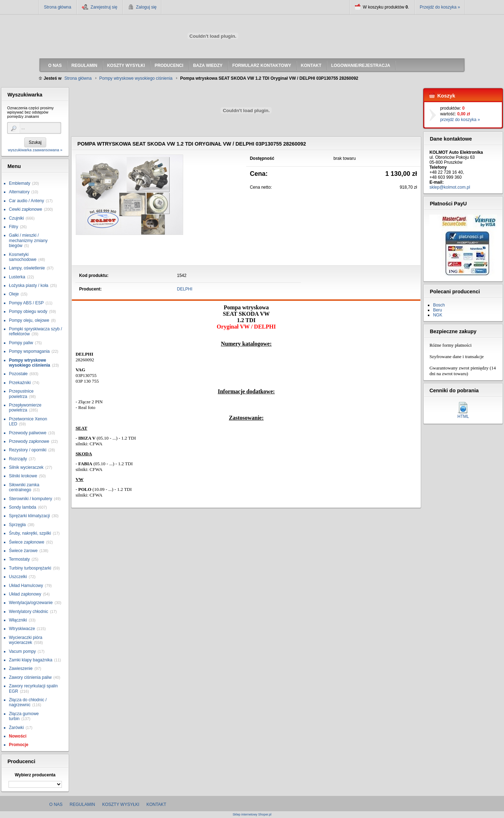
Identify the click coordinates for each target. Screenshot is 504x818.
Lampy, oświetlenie (27, 268)
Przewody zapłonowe (29, 441)
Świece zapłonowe (26, 542)
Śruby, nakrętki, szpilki (30, 533)
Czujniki (16, 218)
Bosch (439, 305)
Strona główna (58, 7)
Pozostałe (18, 374)
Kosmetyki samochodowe (23, 257)
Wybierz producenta (35, 775)
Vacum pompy (22, 651)
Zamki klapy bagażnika (31, 660)
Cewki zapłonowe (25, 209)
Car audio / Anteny (26, 201)
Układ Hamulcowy (26, 586)
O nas (56, 804)
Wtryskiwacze (22, 629)
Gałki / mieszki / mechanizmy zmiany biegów (28, 240)
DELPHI (185, 289)
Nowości (18, 736)
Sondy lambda (23, 507)
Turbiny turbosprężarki (30, 568)
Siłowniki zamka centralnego (24, 487)
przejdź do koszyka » (460, 120)
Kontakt (156, 804)
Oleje (14, 294)
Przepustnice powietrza (21, 394)
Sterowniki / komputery (30, 499)
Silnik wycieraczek (26, 467)
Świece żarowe (23, 551)
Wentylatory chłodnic (29, 612)
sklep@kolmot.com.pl (450, 187)
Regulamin (82, 804)
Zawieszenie (21, 668)
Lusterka (17, 277)
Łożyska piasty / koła (29, 285)
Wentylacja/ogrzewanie (31, 603)
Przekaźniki (20, 383)
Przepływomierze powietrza (25, 408)
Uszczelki (18, 577)
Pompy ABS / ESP (26, 303)
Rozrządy (18, 459)
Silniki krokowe (23, 476)
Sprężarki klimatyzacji (29, 516)
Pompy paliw (21, 343)
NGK (437, 315)
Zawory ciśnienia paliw (30, 677)
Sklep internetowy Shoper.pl (252, 815)
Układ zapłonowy (25, 594)
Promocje (19, 745)
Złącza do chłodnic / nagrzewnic (28, 702)
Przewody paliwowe (28, 433)
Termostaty (19, 559)
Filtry (14, 227)
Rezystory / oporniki (28, 450)
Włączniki (18, 620)
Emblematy (20, 183)
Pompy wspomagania (29, 351)
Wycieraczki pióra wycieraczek (26, 640)
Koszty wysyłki (121, 804)
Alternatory (19, 192)
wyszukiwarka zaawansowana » (35, 150)
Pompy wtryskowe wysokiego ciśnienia (30, 363)
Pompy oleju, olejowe (29, 320)
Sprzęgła (17, 525)
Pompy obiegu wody (28, 311)
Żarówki (16, 728)
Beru (437, 310)
